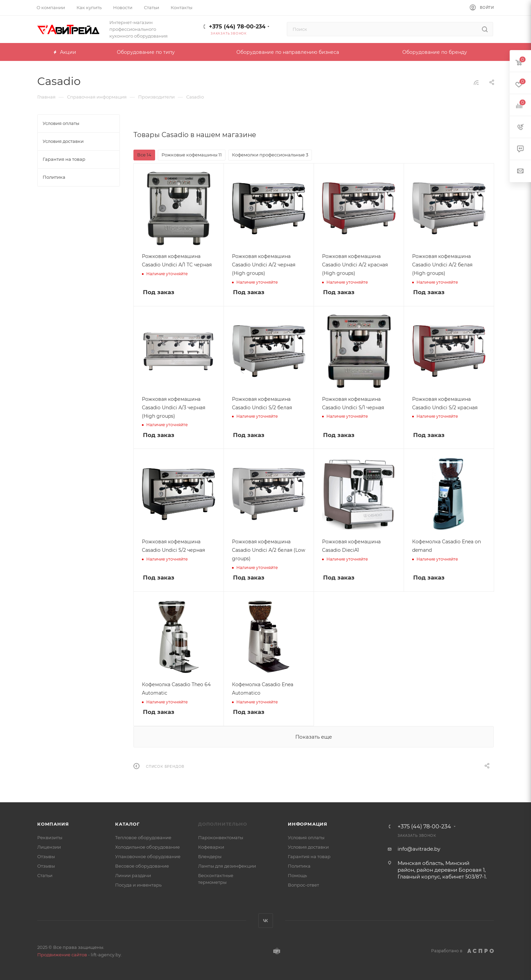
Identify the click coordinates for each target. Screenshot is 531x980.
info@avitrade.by (419, 849)
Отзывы (46, 856)
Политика (299, 866)
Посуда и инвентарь (138, 885)
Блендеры (210, 856)
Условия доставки (308, 847)
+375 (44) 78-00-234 (237, 27)
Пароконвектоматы (221, 837)
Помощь (297, 875)
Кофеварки (211, 847)
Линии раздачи (133, 875)
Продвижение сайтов (62, 955)
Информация (308, 824)
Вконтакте (266, 921)
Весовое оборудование (142, 866)
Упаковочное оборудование (148, 856)
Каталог (128, 824)
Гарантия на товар (309, 856)
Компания (53, 824)
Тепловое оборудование (143, 837)
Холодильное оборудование (147, 847)
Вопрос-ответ (303, 885)
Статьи (45, 875)
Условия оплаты (306, 837)
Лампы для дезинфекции (227, 866)
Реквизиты (50, 837)
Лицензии (49, 847)
